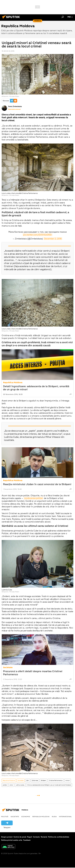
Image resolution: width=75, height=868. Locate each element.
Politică (5, 816)
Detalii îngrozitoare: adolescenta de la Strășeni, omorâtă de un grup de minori (36, 388)
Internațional (65, 816)
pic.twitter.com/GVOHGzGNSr (38, 235)
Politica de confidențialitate (59, 837)
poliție (5, 785)
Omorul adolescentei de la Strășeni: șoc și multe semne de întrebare (49, 785)
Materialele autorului (14, 109)
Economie (26, 816)
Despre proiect (7, 837)
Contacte (36, 837)
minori (68, 780)
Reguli (30, 837)
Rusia (54, 816)
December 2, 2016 (53, 239)
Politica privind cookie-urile (12, 840)
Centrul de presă (20, 837)
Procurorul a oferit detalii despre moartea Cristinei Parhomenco (33, 673)
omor (11, 785)
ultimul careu (20, 785)
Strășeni (43, 780)
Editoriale (35, 780)
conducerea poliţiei (33, 498)
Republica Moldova (13, 382)
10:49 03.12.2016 (8, 51)
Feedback (27, 840)
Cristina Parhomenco (56, 780)
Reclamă (44, 837)
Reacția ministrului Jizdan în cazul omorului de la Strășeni (37, 484)
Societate (8, 667)
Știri (28, 780)
